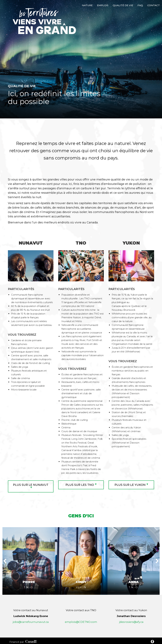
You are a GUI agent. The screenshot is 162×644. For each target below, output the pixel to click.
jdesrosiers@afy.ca (131, 605)
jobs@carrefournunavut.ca (31, 605)
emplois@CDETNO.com (81, 605)
